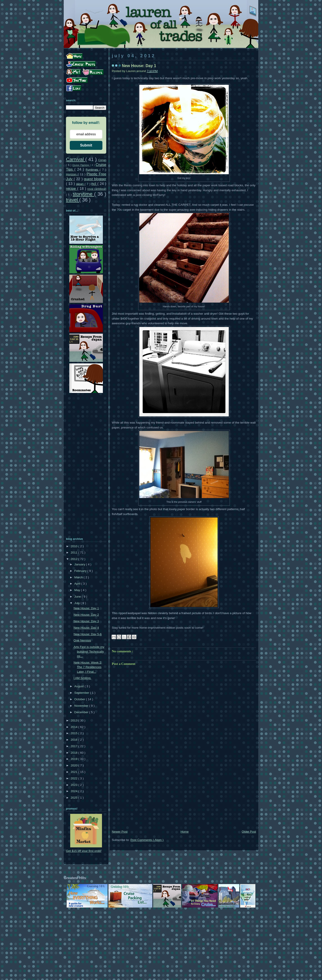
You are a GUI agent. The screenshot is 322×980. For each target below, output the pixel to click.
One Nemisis (82, 640)
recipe (72, 189)
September (82, 693)
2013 (74, 720)
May (77, 590)
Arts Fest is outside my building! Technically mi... (89, 651)
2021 (74, 772)
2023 (74, 785)
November (82, 706)
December (82, 712)
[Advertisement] (184, 795)
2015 (74, 733)
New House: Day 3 (86, 621)
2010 (74, 546)
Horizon (72, 174)
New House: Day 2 (86, 615)
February (81, 571)
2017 (74, 746)
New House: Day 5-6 (88, 634)
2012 (74, 559)
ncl (94, 184)
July (77, 603)
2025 (74, 798)
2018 (74, 753)
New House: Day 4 (86, 628)
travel (73, 200)
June (78, 597)
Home (184, 832)
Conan (102, 160)
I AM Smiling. (82, 678)
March (79, 577)
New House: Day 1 (86, 608)
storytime (83, 194)
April (78, 584)
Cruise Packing (81, 165)
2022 (74, 778)
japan (80, 184)
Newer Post (120, 832)
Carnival (76, 159)
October (80, 699)
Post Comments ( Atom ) (147, 840)
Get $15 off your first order (84, 851)
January (80, 564)
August (79, 686)
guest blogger (95, 179)
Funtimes (93, 170)
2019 (74, 759)
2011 (74, 553)
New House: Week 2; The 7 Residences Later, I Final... (88, 667)
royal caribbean (97, 189)
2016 (74, 740)
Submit (86, 145)
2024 (74, 791)
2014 (74, 727)
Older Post (249, 832)
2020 (74, 765)
